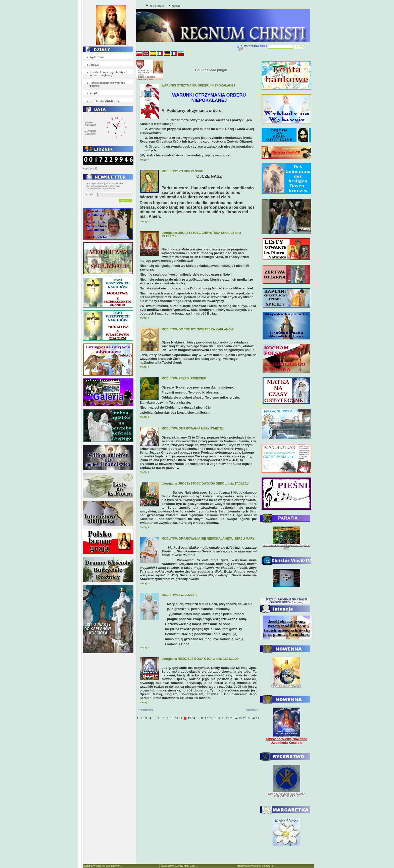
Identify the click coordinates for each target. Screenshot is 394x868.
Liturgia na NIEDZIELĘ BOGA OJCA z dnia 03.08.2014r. (201, 659)
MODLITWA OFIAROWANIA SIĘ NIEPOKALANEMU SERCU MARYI (208, 539)
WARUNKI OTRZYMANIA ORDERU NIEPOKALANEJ (198, 85)
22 (228, 718)
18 (210, 718)
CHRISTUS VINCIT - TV (104, 101)
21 (223, 718)
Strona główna (157, 6)
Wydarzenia (97, 57)
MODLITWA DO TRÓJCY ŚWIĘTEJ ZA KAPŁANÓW (198, 329)
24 (236, 718)
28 (253, 718)
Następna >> (253, 710)
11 (181, 718)
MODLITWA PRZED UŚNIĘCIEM (184, 378)
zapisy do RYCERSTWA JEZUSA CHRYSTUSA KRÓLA (286, 795)
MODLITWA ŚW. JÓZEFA (179, 595)
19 (215, 718)
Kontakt (176, 6)
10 (177, 718)
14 (194, 718)
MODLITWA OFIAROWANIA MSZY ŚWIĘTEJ (193, 428)
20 (219, 718)
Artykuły (94, 65)
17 (206, 718)
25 (240, 718)
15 (198, 718)
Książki (94, 93)
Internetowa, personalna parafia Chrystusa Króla (286, 547)
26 (245, 718)
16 (202, 718)
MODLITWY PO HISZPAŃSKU (182, 171)
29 (257, 718)
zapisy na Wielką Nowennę (286, 686)
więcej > (145, 160)
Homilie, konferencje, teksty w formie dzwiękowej (108, 74)
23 (232, 718)
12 (185, 718)
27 (249, 718)
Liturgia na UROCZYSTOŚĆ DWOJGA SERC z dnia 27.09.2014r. (207, 484)
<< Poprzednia (145, 710)
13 (189, 718)
